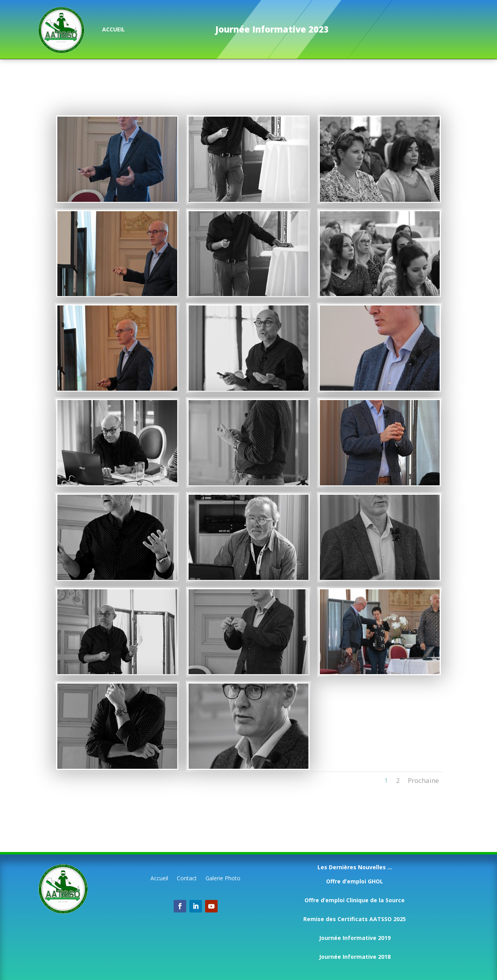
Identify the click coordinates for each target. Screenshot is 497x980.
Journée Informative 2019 (355, 938)
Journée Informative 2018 (355, 957)
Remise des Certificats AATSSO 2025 (355, 919)
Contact (187, 879)
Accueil (159, 879)
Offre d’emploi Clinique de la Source (355, 900)
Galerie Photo (223, 879)
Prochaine (423, 780)
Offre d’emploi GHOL (355, 881)
